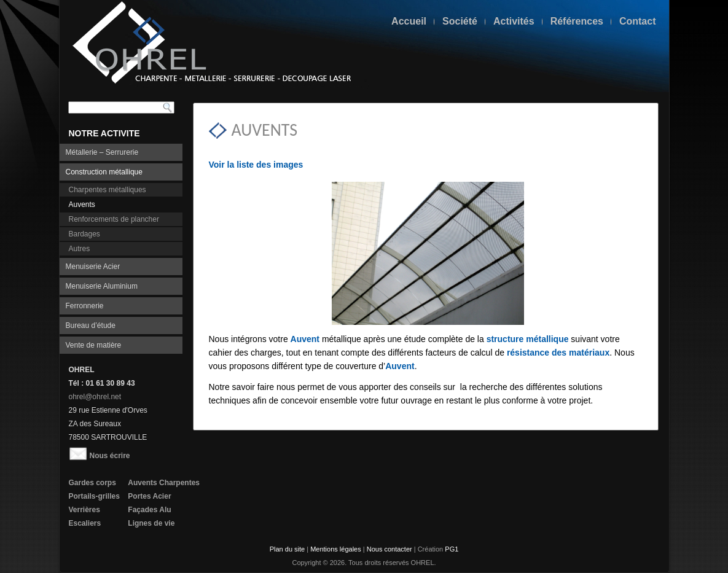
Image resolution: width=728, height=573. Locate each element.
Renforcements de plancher (114, 219)
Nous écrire (100, 456)
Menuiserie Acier (93, 267)
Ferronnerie (85, 306)
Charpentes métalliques (108, 190)
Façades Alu (149, 510)
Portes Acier (149, 496)
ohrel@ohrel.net (95, 397)
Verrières (84, 510)
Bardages (84, 234)
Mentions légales (336, 549)
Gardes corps (92, 483)
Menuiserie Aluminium (102, 286)
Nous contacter (389, 549)
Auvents (82, 205)
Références (577, 21)
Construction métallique (104, 172)
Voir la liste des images (256, 165)
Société (460, 21)
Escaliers (85, 523)
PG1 (452, 549)
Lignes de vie (151, 523)
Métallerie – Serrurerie (102, 152)
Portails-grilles (94, 496)
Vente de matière (94, 345)
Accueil (409, 21)
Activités (514, 21)
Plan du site (287, 549)
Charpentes (179, 483)
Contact (638, 21)
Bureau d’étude (91, 325)
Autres (80, 249)
